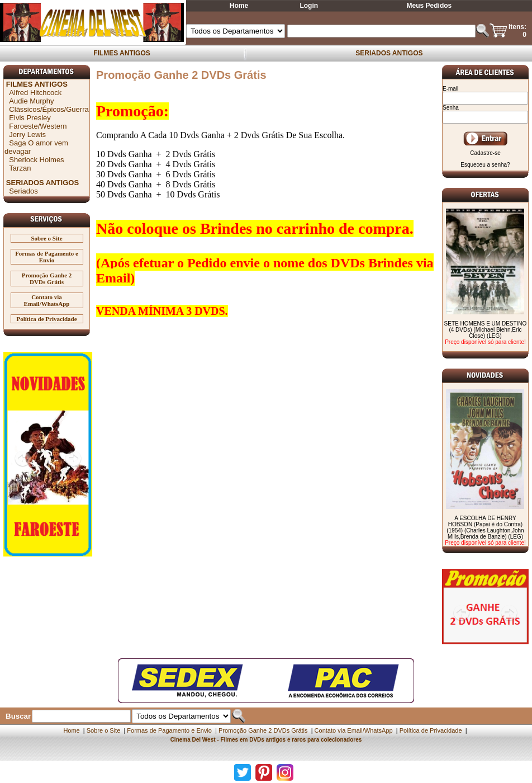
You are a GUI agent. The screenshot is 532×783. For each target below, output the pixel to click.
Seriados (23, 191)
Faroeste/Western (38, 126)
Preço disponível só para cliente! (485, 342)
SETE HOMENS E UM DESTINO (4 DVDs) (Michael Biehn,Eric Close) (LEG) (486, 330)
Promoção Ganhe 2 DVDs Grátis (47, 279)
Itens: (517, 27)
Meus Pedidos (429, 6)
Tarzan (20, 168)
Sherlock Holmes (36, 160)
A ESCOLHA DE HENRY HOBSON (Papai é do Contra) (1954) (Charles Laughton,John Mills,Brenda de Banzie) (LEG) (485, 527)
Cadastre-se (485, 153)
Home (239, 6)
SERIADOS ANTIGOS (389, 53)
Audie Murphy (31, 101)
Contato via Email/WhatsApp (47, 300)
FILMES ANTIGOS (122, 53)
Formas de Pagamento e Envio (47, 257)
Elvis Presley (30, 118)
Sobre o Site (47, 238)
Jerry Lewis (27, 135)
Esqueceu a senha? (485, 165)
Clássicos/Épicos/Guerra (49, 109)
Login (309, 6)
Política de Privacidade (46, 319)
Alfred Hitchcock (35, 93)
